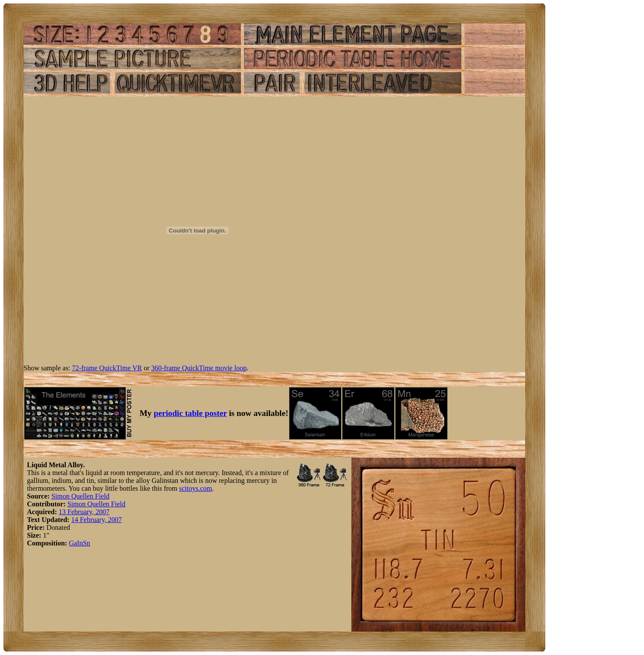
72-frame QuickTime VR (107, 368)
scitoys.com (196, 488)
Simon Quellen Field (80, 496)
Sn (86, 543)
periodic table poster (190, 413)
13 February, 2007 (84, 512)
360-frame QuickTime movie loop (199, 368)
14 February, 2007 (97, 520)
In (80, 543)
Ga (73, 543)
